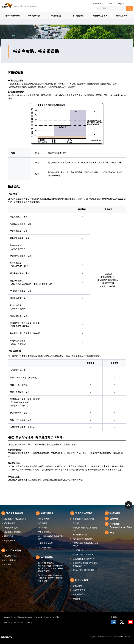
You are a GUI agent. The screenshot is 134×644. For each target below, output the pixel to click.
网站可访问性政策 (52, 617)
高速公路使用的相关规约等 (23, 617)
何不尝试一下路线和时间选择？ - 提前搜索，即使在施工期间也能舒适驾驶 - (51, 578)
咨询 (110, 4)
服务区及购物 (122, 15)
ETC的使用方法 (11, 560)
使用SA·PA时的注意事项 (83, 554)
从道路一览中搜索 (12, 527)
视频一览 (114, 518)
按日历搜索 (43, 523)
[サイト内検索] (111, 8)
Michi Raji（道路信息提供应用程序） (50, 538)
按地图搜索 (77, 586)
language (121, 4)
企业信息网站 (99, 4)
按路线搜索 (43, 527)
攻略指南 (76, 599)
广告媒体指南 (114, 513)
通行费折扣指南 (11, 556)
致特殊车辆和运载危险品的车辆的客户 (85, 544)
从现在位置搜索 (79, 590)
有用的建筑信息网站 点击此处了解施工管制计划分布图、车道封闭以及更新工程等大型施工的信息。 (51, 567)
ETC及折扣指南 (34, 15)
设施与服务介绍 (79, 594)
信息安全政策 (18, 622)
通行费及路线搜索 (12, 15)
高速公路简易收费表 (13, 532)
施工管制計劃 (78, 15)
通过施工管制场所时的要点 (83, 570)
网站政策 (39, 617)
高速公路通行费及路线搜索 (15, 519)
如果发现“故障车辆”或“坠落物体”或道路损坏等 (85, 564)
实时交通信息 (56, 15)
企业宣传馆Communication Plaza (121, 525)
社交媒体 (114, 617)
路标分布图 (9, 536)
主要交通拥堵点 (44, 532)
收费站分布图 (10, 540)
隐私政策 (7, 622)
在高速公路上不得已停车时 (83, 559)
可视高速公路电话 (45, 547)
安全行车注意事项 (100, 15)
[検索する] (129, 8)
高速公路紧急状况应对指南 (83, 519)
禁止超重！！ (78, 550)
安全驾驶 (76, 523)
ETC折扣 (8, 564)
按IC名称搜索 (10, 523)
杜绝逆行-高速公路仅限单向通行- (85, 529)
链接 (28, 622)
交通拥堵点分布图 (45, 543)
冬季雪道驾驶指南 (80, 534)
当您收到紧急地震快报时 (83, 539)
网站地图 (7, 617)
